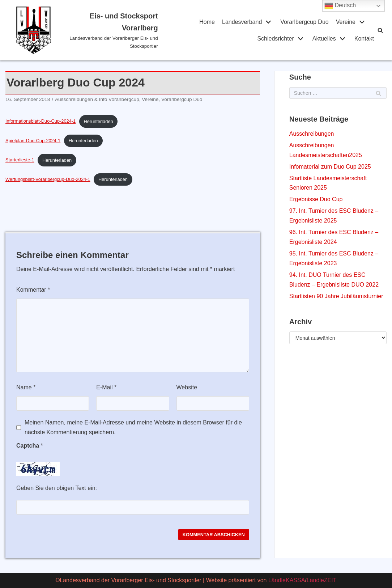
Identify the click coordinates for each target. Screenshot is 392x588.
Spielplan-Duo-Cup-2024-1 (33, 141)
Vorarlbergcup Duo (304, 22)
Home (207, 22)
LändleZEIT (322, 580)
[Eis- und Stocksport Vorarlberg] (87, 30)
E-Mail (106, 387)
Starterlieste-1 (20, 160)
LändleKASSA (287, 580)
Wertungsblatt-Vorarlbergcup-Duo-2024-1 (48, 179)
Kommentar (33, 290)
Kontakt (364, 39)
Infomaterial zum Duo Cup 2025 (330, 167)
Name (26, 387)
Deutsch (340, 6)
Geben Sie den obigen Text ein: (57, 488)
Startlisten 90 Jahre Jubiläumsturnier (336, 296)
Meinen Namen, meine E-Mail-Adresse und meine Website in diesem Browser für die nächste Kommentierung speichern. (133, 427)
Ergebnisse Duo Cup (316, 199)
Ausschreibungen (312, 134)
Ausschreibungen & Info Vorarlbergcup (97, 99)
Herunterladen (99, 121)
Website (187, 387)
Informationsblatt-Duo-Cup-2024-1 (41, 121)
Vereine (150, 99)
